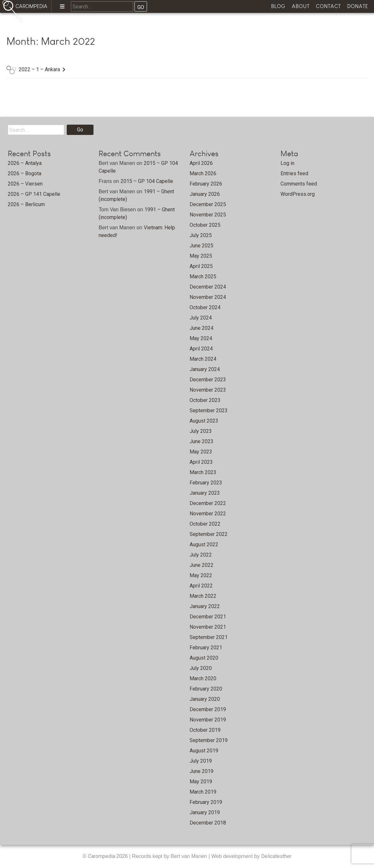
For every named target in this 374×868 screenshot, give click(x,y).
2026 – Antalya (25, 163)
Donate (358, 6)
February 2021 (206, 648)
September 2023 (209, 410)
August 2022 (204, 544)
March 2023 (203, 472)
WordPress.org (298, 194)
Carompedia (102, 856)
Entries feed (294, 173)
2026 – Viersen (25, 184)
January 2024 (205, 369)
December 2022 (208, 503)
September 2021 (209, 637)
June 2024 (202, 328)
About (301, 6)
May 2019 (201, 782)
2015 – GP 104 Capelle (147, 181)
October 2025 (205, 225)
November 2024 (208, 297)
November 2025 (208, 215)
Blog (278, 6)
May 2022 (201, 575)
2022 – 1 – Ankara (39, 69)
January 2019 (205, 812)
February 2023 (206, 483)
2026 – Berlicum (26, 204)
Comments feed (299, 184)
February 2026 (206, 184)
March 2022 (203, 596)
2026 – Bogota (25, 173)
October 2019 (205, 730)
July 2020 (201, 668)
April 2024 (201, 349)
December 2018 (208, 823)
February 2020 (206, 689)
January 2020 (205, 699)
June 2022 (202, 565)
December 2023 (208, 380)
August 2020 (204, 658)
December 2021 (208, 617)
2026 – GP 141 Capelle (34, 194)
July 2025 (201, 235)
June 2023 (202, 441)
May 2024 (201, 338)
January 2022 (205, 606)
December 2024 (208, 287)
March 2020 (203, 678)
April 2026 (201, 163)
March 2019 (203, 792)
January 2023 (205, 493)
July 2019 (201, 761)
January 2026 (205, 194)
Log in (287, 163)
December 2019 (208, 709)
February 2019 (206, 802)
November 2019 (208, 720)
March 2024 (203, 359)
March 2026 (203, 173)
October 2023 (205, 400)
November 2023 (208, 390)
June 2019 (202, 771)
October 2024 (205, 307)
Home (45, 24)
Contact (328, 6)
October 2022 (205, 524)
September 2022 (209, 534)
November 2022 (208, 514)
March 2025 (203, 277)
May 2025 (201, 256)
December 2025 (208, 204)
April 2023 (201, 462)
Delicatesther (276, 856)
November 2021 (208, 627)
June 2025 (202, 246)
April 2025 (201, 266)
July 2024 (201, 318)
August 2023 (204, 421)
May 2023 (201, 452)
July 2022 (201, 555)
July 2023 (201, 431)
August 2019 (204, 751)
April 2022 (201, 586)
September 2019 (209, 740)
